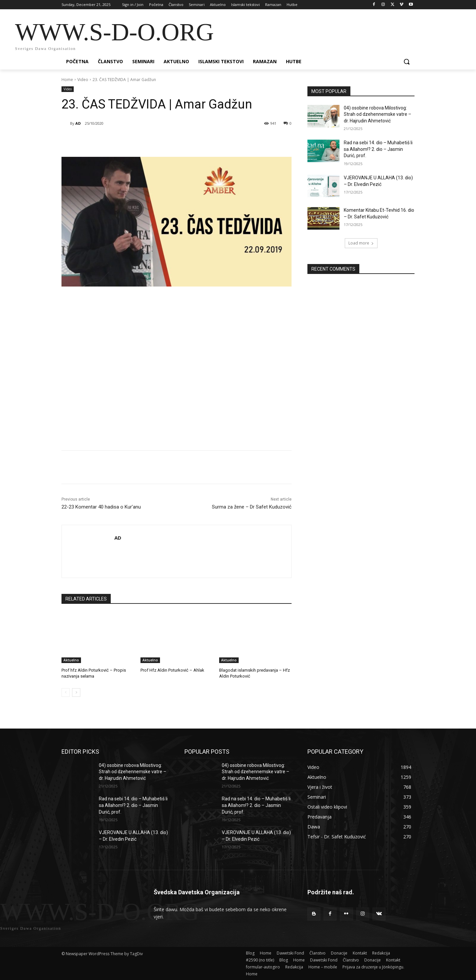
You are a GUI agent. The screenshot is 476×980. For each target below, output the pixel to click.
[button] (407, 62)
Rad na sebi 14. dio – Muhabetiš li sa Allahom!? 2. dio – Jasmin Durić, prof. (378, 149)
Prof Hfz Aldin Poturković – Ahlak (172, 670)
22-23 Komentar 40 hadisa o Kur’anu (101, 507)
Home (67, 80)
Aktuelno (71, 660)
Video (83, 80)
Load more (361, 243)
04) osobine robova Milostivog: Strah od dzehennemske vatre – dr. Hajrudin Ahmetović (377, 114)
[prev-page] (66, 692)
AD (78, 123)
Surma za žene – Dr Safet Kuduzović (252, 507)
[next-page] (76, 692)
